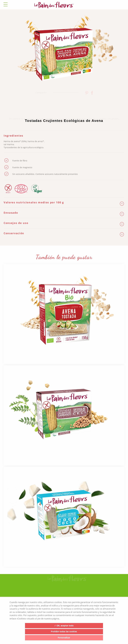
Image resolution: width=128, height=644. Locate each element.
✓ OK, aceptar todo (64, 626)
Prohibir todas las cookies (64, 631)
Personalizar (64, 638)
